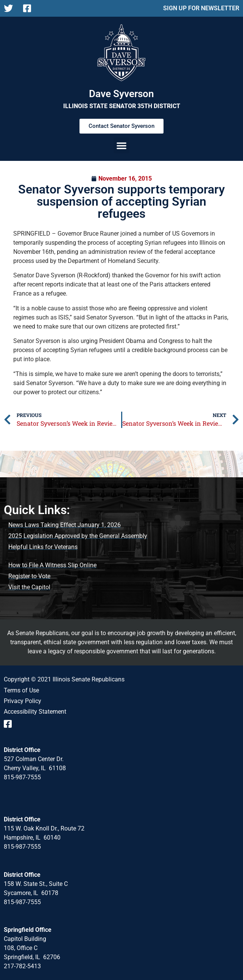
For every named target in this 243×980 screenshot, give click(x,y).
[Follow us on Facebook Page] (30, 8)
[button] (121, 145)
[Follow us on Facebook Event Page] (10, 724)
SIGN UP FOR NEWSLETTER (201, 8)
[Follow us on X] (10, 8)
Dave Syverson (121, 94)
